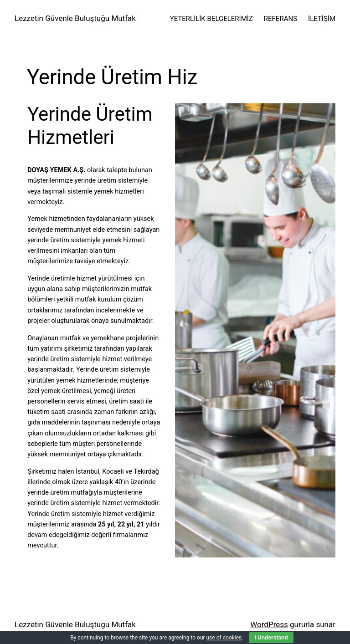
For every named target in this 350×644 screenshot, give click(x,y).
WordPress (269, 624)
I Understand (271, 638)
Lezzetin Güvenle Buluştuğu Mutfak (75, 18)
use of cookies (224, 638)
